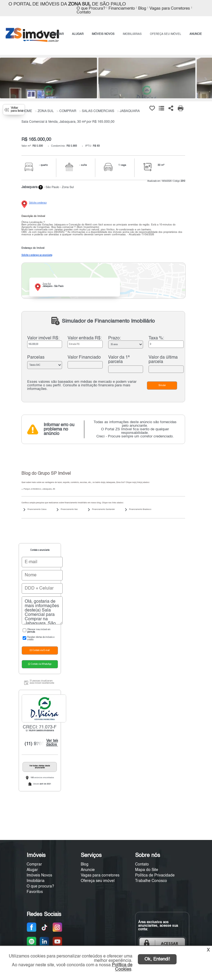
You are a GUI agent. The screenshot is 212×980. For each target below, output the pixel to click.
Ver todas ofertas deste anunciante (40, 767)
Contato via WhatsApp (40, 664)
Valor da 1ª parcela (119, 360)
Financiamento (122, 9)
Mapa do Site (147, 870)
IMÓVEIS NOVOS (103, 34)
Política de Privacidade (155, 875)
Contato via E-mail (40, 650)
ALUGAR (78, 34)
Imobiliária (36, 881)
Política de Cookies (122, 967)
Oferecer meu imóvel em (36, 631)
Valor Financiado (84, 358)
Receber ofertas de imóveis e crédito (38, 638)
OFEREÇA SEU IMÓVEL (166, 34)
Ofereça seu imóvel (98, 881)
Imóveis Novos (39, 875)
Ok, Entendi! (157, 959)
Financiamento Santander (103, 509)
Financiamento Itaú (69, 509)
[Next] (205, 79)
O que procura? (40, 886)
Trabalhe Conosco (151, 881)
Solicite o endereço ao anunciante (37, 255)
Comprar (34, 864)
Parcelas (36, 358)
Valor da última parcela (163, 360)
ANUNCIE (196, 34)
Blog (142, 9)
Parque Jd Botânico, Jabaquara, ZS (38, 489)
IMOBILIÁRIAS (132, 34)
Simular (162, 386)
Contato (84, 12)
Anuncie (88, 870)
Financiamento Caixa (37, 509)
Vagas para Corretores (170, 9)
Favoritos (35, 892)
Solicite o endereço (38, 203)
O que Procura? (91, 9)
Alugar (32, 870)
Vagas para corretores (100, 875)
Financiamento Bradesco (140, 509)
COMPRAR (57, 34)
